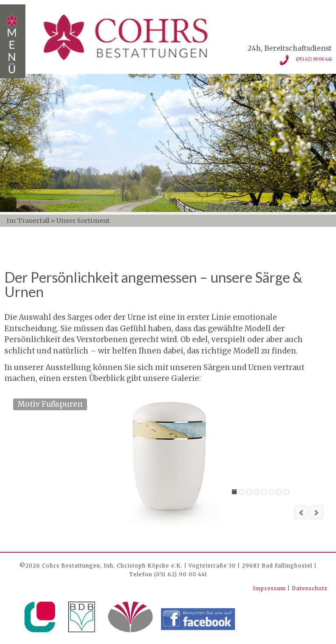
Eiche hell (249, 492)
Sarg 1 (264, 492)
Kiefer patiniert (286, 492)
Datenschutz (310, 589)
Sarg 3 (242, 492)
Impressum (270, 589)
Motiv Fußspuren (234, 492)
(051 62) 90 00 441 (314, 59)
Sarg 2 (257, 492)
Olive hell (279, 492)
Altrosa (271, 492)
